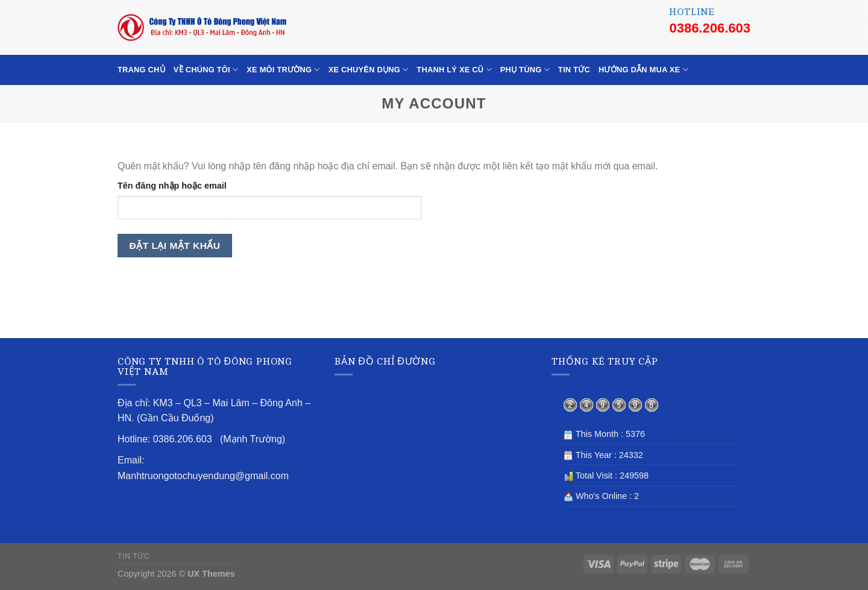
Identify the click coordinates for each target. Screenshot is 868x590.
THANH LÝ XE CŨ (454, 70)
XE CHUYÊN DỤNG (369, 70)
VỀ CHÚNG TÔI (206, 70)
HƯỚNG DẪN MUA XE (643, 70)
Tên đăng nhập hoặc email (172, 186)
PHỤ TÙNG (525, 70)
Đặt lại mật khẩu (175, 246)
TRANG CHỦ (141, 70)
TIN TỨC (574, 70)
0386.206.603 (710, 28)
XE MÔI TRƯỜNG (283, 70)
